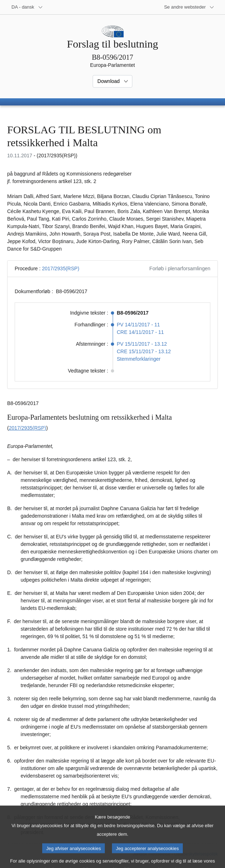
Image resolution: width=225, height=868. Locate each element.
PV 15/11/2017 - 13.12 (142, 344)
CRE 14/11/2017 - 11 (141, 332)
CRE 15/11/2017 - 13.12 (144, 351)
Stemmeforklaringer (139, 359)
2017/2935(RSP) (60, 268)
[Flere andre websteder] (189, 7)
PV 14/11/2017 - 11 (139, 325)
